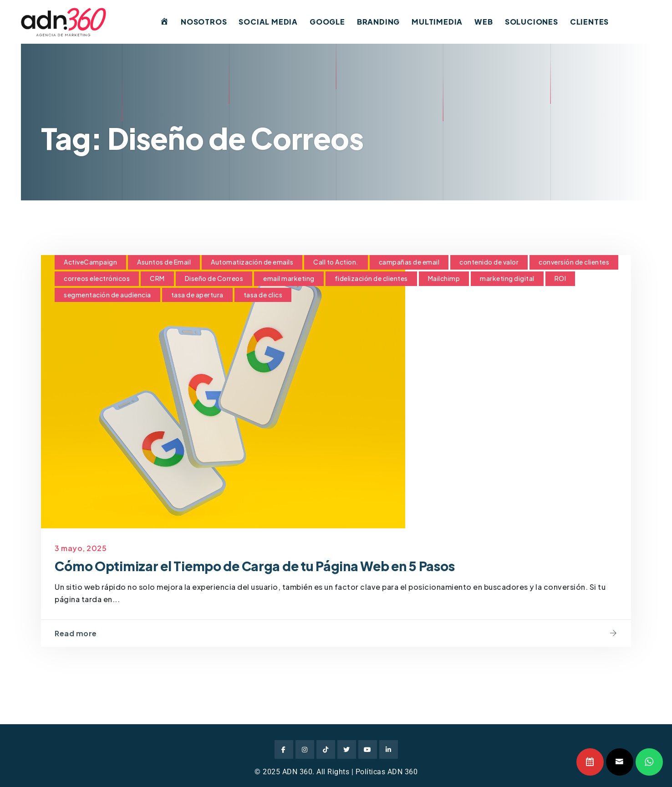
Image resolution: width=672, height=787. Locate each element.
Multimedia (437, 22)
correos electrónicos (97, 278)
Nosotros (204, 22)
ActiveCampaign (90, 262)
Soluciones (532, 22)
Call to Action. (336, 262)
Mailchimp (444, 278)
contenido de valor (489, 262)
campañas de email (409, 262)
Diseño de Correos (214, 278)
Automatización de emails (252, 262)
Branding (378, 22)
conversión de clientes (574, 262)
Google (327, 22)
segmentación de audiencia (107, 295)
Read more (76, 633)
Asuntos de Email (164, 262)
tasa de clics (263, 295)
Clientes (589, 22)
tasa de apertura (197, 295)
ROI (560, 278)
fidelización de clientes (371, 278)
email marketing (289, 278)
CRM (157, 278)
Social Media (268, 22)
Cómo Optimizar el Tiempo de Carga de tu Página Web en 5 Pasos (255, 566)
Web (484, 22)
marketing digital (507, 278)
